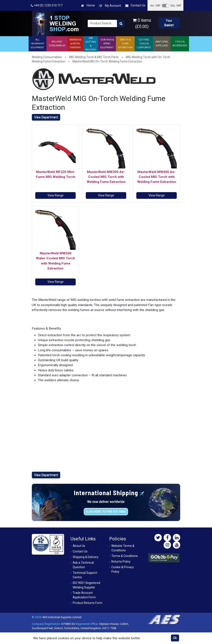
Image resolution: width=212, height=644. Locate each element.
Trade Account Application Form (84, 595)
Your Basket (169, 23)
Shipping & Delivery (86, 557)
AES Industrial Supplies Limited (62, 617)
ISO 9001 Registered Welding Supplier (86, 585)
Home (88, 5)
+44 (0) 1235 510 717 (47, 5)
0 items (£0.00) (142, 23)
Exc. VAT (176, 5)
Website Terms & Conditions (123, 548)
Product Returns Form (88, 603)
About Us (79, 546)
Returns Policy (121, 562)
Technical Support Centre (85, 575)
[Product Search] (121, 23)
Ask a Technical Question (83, 565)
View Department (46, 117)
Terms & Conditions (125, 556)
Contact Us (135, 5)
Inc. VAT (155, 5)
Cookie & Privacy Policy (123, 569)
